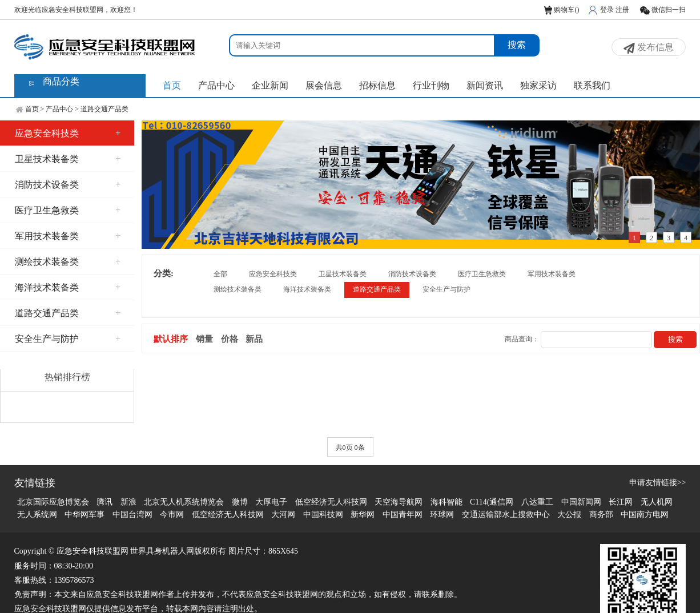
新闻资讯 (485, 85)
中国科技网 (323, 515)
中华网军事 (85, 515)
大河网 (283, 515)
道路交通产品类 (104, 109)
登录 (607, 10)
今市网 (172, 515)
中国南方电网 (645, 515)
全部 (220, 274)
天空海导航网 (399, 502)
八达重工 (537, 502)
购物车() (562, 10)
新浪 (128, 502)
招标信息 (377, 85)
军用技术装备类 (68, 236)
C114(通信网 (492, 502)
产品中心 (216, 85)
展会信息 (324, 85)
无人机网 (657, 502)
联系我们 (592, 85)
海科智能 (446, 502)
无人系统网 (37, 515)
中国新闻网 (581, 502)
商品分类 (61, 81)
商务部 (601, 515)
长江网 (621, 502)
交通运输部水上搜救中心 (506, 515)
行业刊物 (431, 85)
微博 (240, 502)
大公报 (569, 515)
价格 (230, 339)
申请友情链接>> (658, 483)
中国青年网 (403, 515)
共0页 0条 (350, 447)
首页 (172, 85)
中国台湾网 (132, 515)
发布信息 (649, 48)
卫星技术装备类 (68, 159)
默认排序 (171, 339)
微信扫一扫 (663, 10)
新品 (254, 339)
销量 (204, 339)
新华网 (363, 515)
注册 (622, 10)
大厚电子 (271, 502)
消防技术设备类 (68, 185)
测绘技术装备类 (68, 262)
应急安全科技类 (68, 133)
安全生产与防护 (68, 339)
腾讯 (104, 502)
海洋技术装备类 (68, 287)
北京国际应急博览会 (53, 502)
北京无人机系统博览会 (184, 502)
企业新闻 (270, 85)
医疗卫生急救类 (68, 210)
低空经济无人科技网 (331, 502)
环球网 (442, 515)
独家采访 (538, 85)
